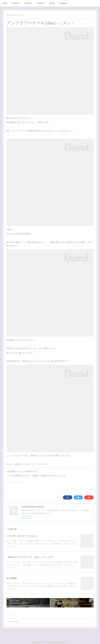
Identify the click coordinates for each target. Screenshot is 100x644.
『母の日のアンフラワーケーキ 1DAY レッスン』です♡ (30, 557)
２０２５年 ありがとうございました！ (23, 536)
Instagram (64, 3)
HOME (5, 3)
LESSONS (28, 3)
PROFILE (16, 3)
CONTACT (41, 3)
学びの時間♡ (12, 578)
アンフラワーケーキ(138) (14, 482)
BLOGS (52, 3)
